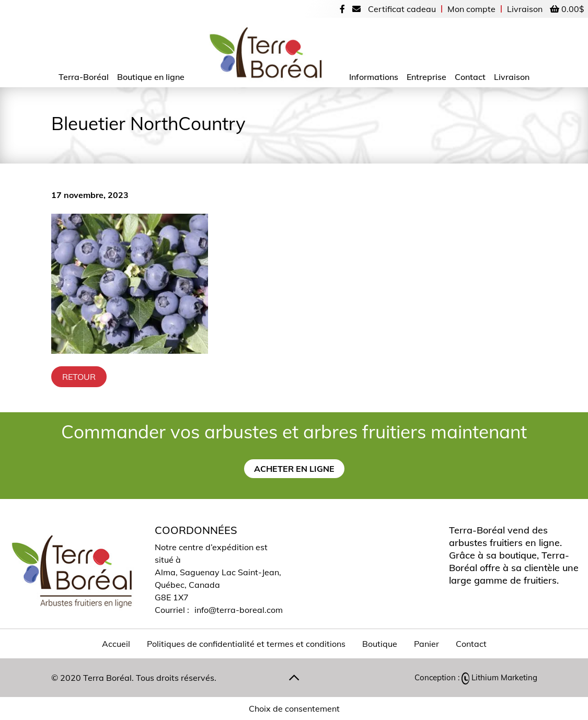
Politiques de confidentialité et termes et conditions (246, 644)
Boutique (380, 644)
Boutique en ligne (151, 77)
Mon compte (471, 9)
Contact (470, 77)
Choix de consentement (294, 709)
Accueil (116, 644)
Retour (79, 377)
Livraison (525, 9)
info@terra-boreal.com (239, 610)
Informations (374, 77)
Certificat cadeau (402, 9)
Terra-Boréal (84, 77)
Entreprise (426, 77)
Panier (426, 644)
